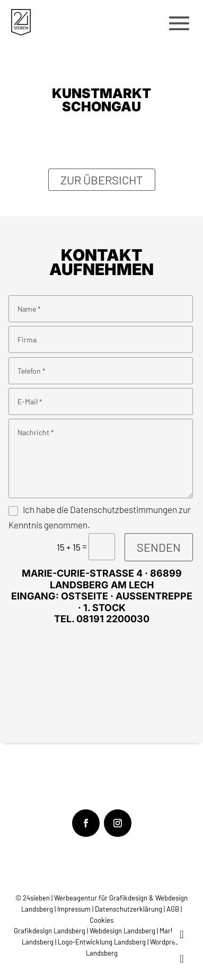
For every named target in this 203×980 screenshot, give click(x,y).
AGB (173, 909)
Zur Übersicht (102, 180)
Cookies (101, 920)
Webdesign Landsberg (122, 931)
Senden (159, 547)
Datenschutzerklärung (129, 909)
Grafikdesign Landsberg (50, 931)
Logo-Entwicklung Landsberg (102, 942)
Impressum (75, 909)
